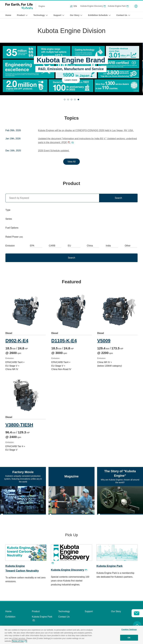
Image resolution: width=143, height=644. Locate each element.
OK (129, 638)
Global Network (136, 6)
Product (36, 614)
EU (69, 246)
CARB (52, 246)
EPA (32, 246)
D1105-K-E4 (65, 341)
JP (71, 6)
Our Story (116, 614)
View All (71, 162)
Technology (64, 614)
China (90, 246)
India (108, 246)
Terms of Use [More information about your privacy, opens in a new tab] (18, 641)
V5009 (105, 341)
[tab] (65, 99)
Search (118, 198)
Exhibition (10, 619)
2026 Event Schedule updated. (54, 151)
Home (8, 15)
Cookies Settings (129, 630)
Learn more (72, 80)
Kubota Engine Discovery (92, 6)
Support (89, 614)
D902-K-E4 (17, 341)
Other (128, 246)
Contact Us (64, 619)
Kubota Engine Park (117, 6)
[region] (71, 635)
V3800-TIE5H (19, 427)
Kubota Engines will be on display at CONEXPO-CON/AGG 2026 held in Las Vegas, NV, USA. (86, 130)
